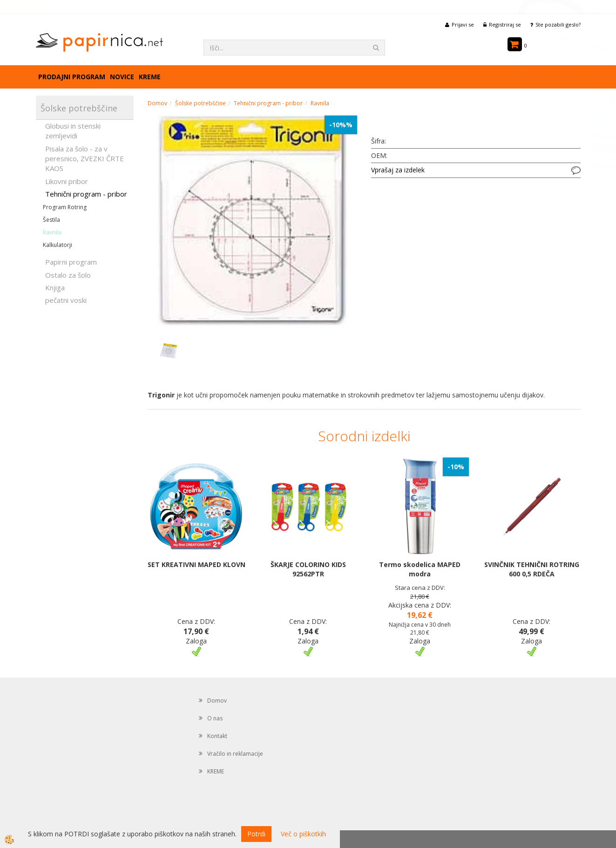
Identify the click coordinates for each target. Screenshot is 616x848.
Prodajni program (72, 77)
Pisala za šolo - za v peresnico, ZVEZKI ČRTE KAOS (85, 159)
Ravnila (52, 232)
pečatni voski (66, 300)
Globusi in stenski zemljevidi (73, 131)
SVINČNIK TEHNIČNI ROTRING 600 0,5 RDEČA (532, 569)
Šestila (51, 220)
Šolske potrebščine (200, 103)
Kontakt (217, 736)
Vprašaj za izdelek (398, 170)
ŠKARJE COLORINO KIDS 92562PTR (308, 569)
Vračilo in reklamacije (235, 754)
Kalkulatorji (58, 245)
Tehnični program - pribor (86, 194)
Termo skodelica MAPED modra (420, 569)
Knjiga (55, 287)
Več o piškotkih (303, 834)
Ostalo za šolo (68, 275)
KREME (150, 77)
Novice (122, 77)
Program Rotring (65, 207)
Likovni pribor (67, 181)
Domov (157, 103)
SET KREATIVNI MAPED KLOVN (196, 564)
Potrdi (256, 834)
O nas (215, 718)
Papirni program (71, 262)
